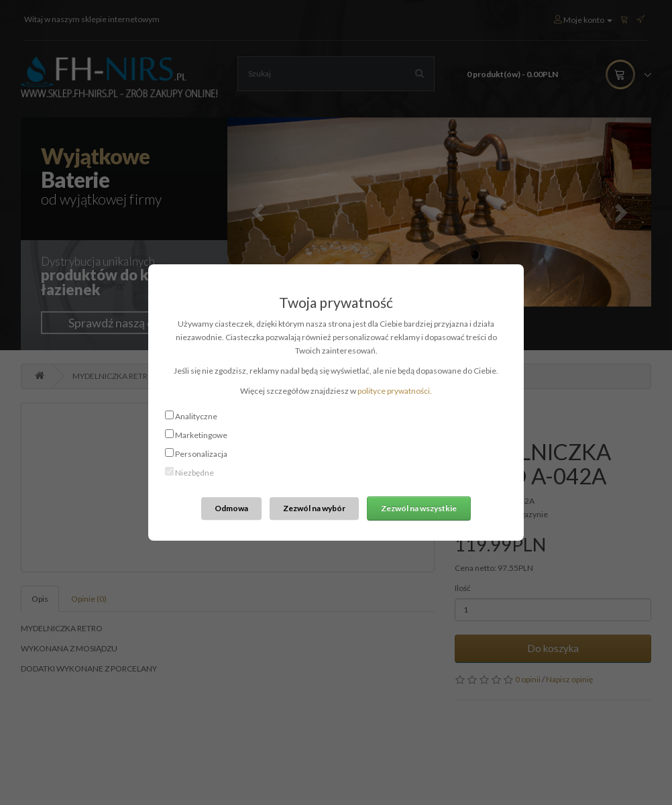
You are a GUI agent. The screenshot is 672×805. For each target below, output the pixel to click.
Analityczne (196, 416)
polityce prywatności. (395, 391)
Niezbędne (194, 473)
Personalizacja (201, 454)
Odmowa (231, 508)
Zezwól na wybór (314, 508)
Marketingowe (201, 435)
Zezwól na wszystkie (419, 508)
